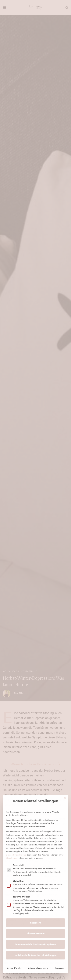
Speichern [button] (35, 860)
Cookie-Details (14, 906)
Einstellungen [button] (12, 796)
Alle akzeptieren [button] (35, 871)
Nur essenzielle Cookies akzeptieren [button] (35, 882)
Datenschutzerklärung (16, 793)
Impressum (60, 906)
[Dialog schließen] (65, 736)
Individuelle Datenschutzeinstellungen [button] (35, 893)
